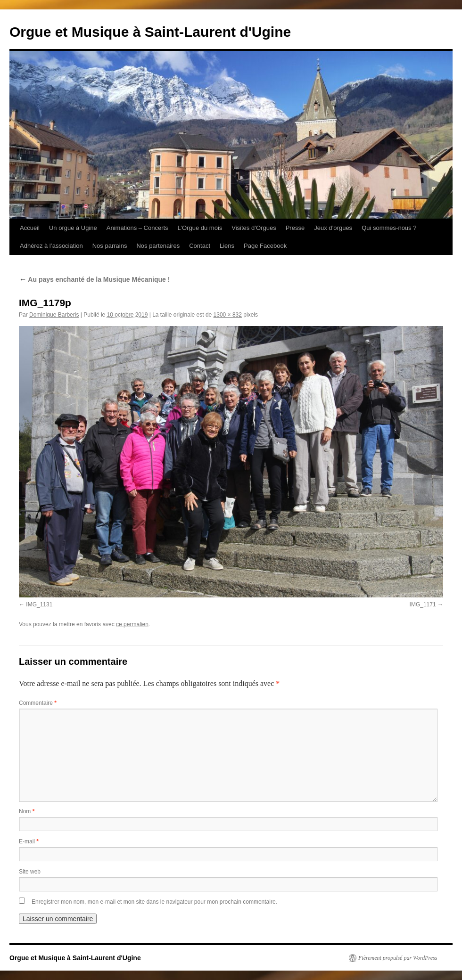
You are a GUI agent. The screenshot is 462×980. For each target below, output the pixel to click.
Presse (295, 228)
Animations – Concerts (137, 228)
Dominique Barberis (54, 315)
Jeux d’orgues (333, 228)
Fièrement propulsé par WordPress (398, 958)
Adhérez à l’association (51, 246)
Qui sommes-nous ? (389, 228)
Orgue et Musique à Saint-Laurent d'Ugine (150, 32)
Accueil (30, 228)
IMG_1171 (423, 604)
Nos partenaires (158, 246)
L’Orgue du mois (200, 228)
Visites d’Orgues (254, 228)
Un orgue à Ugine (73, 228)
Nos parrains (110, 246)
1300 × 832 (228, 315)
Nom (27, 811)
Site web (30, 872)
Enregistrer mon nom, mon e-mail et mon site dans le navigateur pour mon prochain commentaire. (154, 902)
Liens (227, 246)
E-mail (29, 841)
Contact (200, 246)
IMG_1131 (39, 604)
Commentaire (38, 703)
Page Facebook (265, 246)
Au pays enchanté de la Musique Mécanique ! (94, 279)
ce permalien (132, 624)
